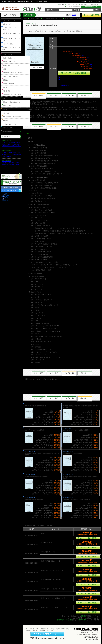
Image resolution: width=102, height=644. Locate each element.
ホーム (25, 18)
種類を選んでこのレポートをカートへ (74, 73)
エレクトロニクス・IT (35, 18)
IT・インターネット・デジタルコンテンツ (53, 18)
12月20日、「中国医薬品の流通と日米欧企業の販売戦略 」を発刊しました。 (11, 164)
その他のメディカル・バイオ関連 (12, 95)
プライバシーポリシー (72, 4)
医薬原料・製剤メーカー (9, 62)
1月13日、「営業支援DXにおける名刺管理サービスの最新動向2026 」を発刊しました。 (11, 154)
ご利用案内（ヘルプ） (66, 85)
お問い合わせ (84, 4)
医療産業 (5, 80)
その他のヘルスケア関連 (9, 124)
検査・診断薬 (6, 91)
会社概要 (62, 4)
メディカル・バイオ (8, 54)
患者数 (4, 69)
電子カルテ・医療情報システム (11, 102)
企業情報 (84, 2)
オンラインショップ (94, 2)
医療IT (4, 98)
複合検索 (74, 15)
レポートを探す (30, 15)
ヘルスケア (6, 110)
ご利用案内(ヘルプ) (95, 4)
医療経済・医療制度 (8, 84)
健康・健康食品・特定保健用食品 (12, 117)
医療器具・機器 (7, 106)
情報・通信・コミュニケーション (11, 34)
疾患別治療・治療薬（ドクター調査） (13, 73)
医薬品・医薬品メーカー (9, 58)
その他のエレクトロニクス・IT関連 (11, 49)
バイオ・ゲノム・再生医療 (10, 76)
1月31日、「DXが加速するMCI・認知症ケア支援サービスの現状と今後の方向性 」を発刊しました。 (11, 144)
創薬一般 (5, 87)
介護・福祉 (6, 113)
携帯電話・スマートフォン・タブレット (11, 39)
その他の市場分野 (7, 132)
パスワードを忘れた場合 (73, 6)
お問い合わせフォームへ (47, 634)
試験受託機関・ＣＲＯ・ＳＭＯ (11, 65)
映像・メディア (7, 24)
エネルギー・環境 (7, 44)
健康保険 (5, 120)
